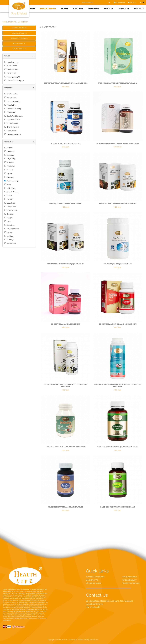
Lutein (9, 196)
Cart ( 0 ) (133, 2)
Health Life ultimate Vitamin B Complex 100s (118, 507)
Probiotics (10, 166)
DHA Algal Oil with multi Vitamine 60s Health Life (66, 447)
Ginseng (10, 214)
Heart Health (11, 131)
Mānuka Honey (12, 62)
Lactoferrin (11, 203)
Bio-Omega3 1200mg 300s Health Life (118, 264)
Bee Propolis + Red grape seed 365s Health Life (66, 264)
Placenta (10, 170)
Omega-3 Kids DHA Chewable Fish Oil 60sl (66, 204)
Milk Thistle (11, 188)
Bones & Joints (12, 123)
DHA (8, 221)
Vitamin (10, 148)
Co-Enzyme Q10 (13, 229)
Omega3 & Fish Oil (14, 134)
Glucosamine (12, 210)
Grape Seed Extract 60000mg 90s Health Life (66, 507)
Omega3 (10, 177)
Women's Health (13, 70)
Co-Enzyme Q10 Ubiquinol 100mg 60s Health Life (118, 324)
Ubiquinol (10, 151)
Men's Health (12, 66)
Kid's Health (11, 73)
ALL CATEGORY (23, 22)
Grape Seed (11, 207)
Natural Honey (12, 181)
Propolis (10, 162)
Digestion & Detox (13, 120)
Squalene (10, 155)
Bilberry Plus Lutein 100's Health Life (66, 143)
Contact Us (123, 9)
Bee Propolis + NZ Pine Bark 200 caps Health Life (118, 204)
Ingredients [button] (94, 9)
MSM (9, 185)
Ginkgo (9, 218)
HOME (5, 22)
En (143, 2)
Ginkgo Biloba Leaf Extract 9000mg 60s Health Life (118, 447)
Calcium (10, 236)
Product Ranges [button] (48, 9)
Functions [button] (78, 9)
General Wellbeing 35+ (15, 81)
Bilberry (10, 240)
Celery (9, 232)
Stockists (139, 9)
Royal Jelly (11, 159)
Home (33, 9)
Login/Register (120, 2)
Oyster (9, 174)
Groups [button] (64, 9)
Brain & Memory (13, 127)
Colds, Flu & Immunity (15, 116)
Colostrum (11, 225)
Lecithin (10, 199)
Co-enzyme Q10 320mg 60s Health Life (66, 324)
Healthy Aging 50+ (13, 77)
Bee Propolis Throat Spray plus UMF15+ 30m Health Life (66, 83)
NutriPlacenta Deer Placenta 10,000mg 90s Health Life (118, 143)
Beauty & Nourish (13, 101)
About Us (109, 9)
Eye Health (11, 112)
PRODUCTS (12, 22)
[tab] (19, 56)
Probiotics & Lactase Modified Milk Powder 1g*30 (118, 83)
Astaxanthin (11, 243)
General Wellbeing (14, 109)
